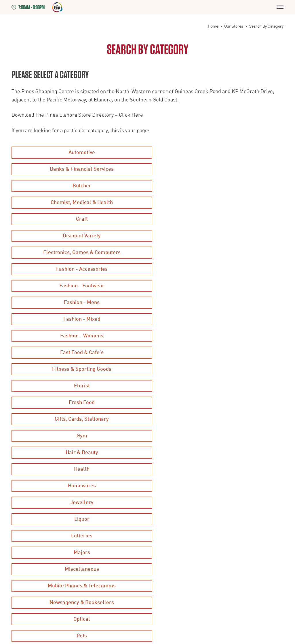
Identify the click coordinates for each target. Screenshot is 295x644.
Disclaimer (23, 533)
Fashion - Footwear (78, 219)
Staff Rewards (118, 547)
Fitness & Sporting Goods (217, 253)
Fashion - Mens (217, 219)
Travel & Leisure (78, 419)
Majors (78, 353)
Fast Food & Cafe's (78, 253)
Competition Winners (125, 533)
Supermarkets (217, 403)
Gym (217, 286)
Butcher (78, 169)
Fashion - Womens (217, 236)
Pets (217, 386)
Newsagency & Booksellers (217, 369)
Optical (78, 386)
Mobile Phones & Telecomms (78, 369)
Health (217, 303)
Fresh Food (217, 269)
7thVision (93, 611)
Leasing (19, 561)
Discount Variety (217, 186)
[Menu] (280, 7)
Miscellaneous (217, 353)
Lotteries (217, 336)
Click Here (131, 115)
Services (78, 403)
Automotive (78, 153)
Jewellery (217, 319)
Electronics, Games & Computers (78, 203)
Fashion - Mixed (78, 236)
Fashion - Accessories (217, 203)
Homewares (78, 319)
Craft (78, 186)
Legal (17, 547)
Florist (78, 269)
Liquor (78, 336)
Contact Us (115, 561)
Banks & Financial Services (217, 153)
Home (213, 26)
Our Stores (234, 26)
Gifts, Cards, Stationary (78, 286)
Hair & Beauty (78, 303)
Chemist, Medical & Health (217, 169)
